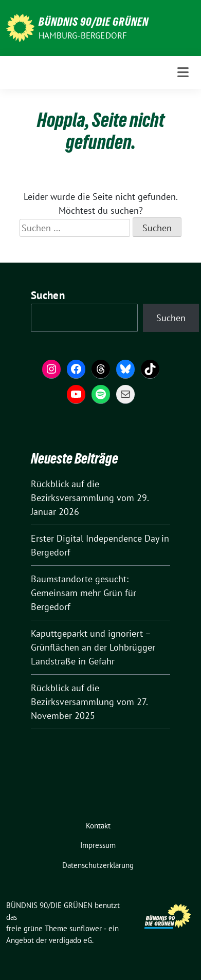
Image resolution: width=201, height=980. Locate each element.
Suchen (48, 295)
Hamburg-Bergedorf (83, 35)
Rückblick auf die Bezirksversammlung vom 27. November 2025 (89, 702)
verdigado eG (70, 940)
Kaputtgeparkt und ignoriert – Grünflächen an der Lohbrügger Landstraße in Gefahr (93, 647)
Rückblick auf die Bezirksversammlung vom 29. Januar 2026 (90, 498)
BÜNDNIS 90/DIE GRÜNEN (94, 22)
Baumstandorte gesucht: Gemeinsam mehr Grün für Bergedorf (84, 593)
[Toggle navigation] (183, 72)
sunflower (86, 928)
